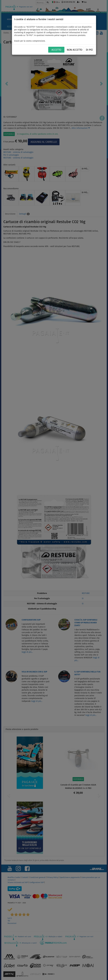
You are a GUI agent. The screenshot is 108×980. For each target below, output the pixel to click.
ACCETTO (56, 50)
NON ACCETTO (75, 50)
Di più (89, 50)
